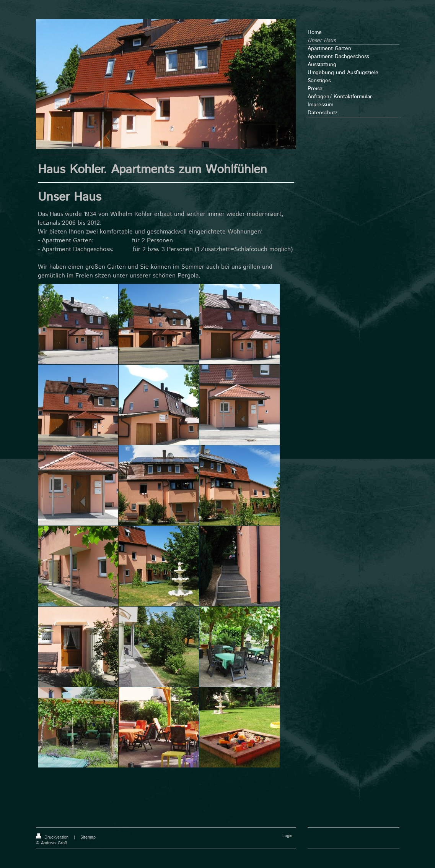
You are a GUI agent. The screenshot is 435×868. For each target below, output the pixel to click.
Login (287, 836)
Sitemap (88, 837)
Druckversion (53, 837)
